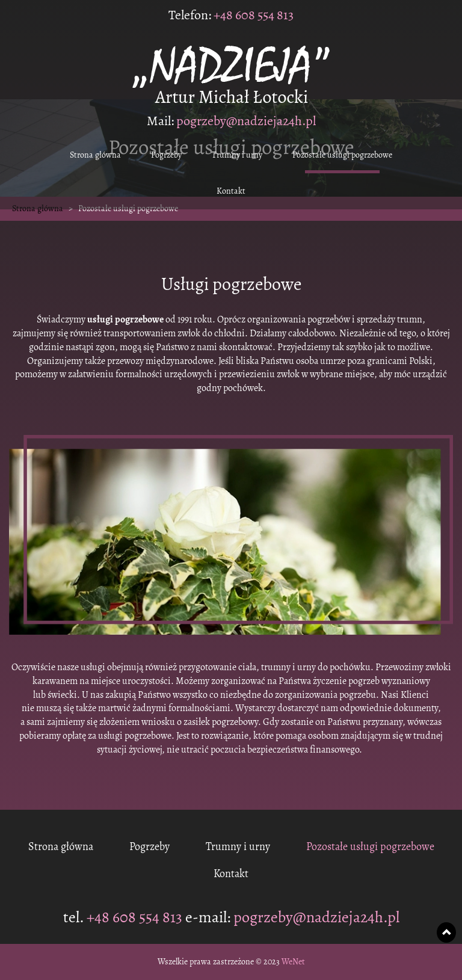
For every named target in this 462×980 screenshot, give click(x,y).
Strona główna (95, 155)
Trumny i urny (237, 155)
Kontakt (231, 191)
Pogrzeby (166, 155)
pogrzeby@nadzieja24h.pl (246, 121)
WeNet (293, 962)
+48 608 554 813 (252, 15)
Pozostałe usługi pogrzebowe (342, 155)
